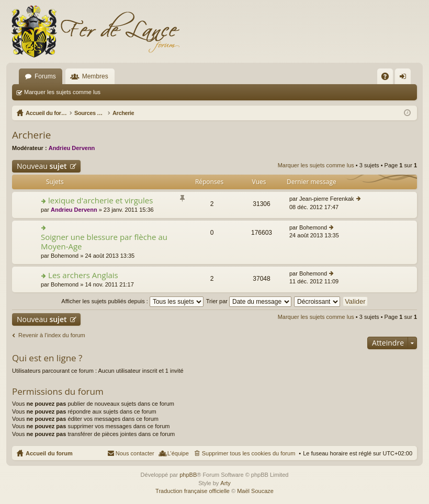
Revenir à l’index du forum (52, 335)
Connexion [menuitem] (405, 78)
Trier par (249, 301)
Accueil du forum (49, 453)
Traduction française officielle (193, 491)
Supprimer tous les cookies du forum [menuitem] (249, 453)
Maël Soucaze (255, 491)
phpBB (188, 475)
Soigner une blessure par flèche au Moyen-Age (104, 242)
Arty (225, 483)
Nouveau (42, 166)
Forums (45, 76)
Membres (95, 76)
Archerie (31, 135)
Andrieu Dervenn (72, 148)
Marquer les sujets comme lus (62, 92)
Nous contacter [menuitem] (135, 453)
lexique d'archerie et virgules (100, 201)
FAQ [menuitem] (388, 78)
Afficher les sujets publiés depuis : (132, 301)
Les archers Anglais (83, 275)
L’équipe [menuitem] (178, 453)
